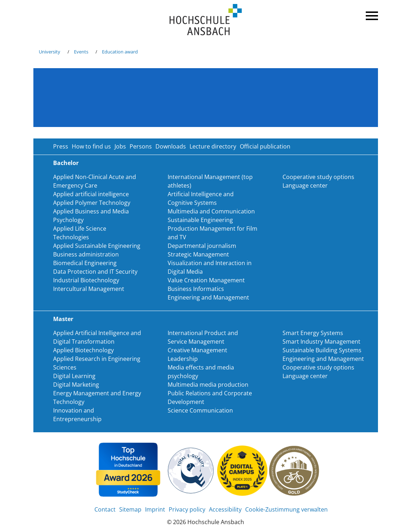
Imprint (155, 509)
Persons (141, 146)
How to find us (91, 146)
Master (63, 319)
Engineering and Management (208, 297)
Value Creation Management (206, 280)
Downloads (171, 146)
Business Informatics (196, 289)
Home (206, 20)
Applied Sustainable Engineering (97, 246)
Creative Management (197, 350)
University (50, 52)
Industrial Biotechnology (86, 280)
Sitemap (130, 509)
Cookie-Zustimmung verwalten (286, 509)
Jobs (120, 146)
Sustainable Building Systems (322, 350)
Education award (120, 52)
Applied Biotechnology (83, 350)
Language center (305, 185)
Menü (371, 14)
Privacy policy (187, 509)
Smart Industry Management (321, 342)
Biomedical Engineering (85, 263)
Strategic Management (198, 254)
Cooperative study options (318, 177)
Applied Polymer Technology (92, 203)
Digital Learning (74, 376)
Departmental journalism (202, 246)
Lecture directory (213, 146)
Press (61, 146)
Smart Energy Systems (313, 333)
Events (81, 52)
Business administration (86, 254)
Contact (105, 509)
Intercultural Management (89, 289)
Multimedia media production (208, 385)
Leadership (183, 359)
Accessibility (225, 509)
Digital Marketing (76, 385)
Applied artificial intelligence (91, 194)
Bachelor (66, 163)
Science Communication (200, 410)
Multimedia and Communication (211, 211)
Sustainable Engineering (200, 220)
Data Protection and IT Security (95, 272)
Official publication (265, 146)
